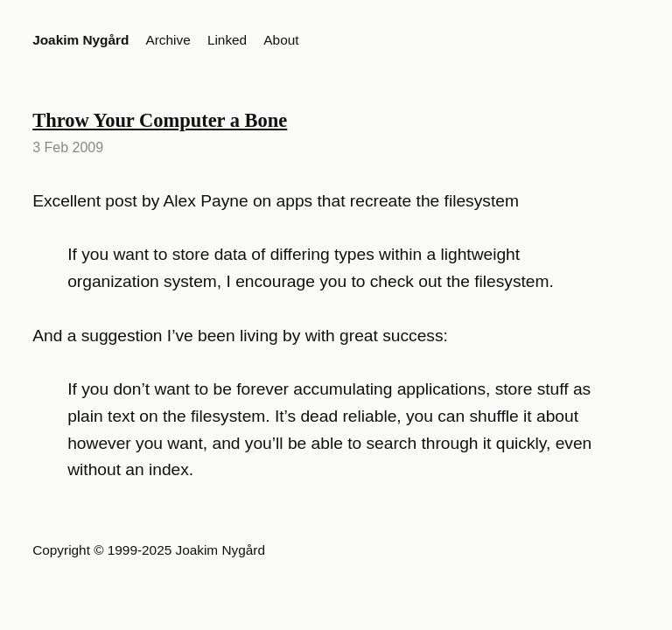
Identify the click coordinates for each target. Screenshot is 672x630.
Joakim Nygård (80, 40)
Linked (227, 40)
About (281, 40)
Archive (168, 40)
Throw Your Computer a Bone (160, 120)
